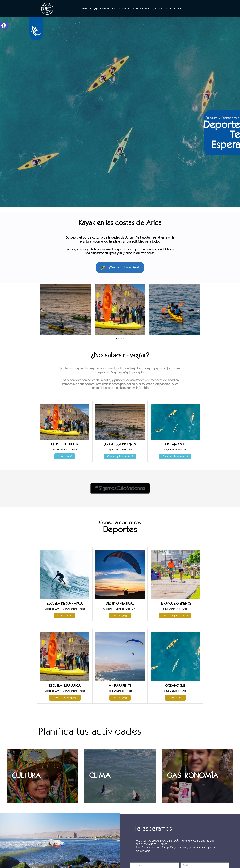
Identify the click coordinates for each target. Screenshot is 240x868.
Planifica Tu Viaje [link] (141, 9)
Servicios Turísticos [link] (121, 9)
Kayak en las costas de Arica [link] (120, 223)
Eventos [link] (177, 9)
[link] (4, 26)
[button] (42, 310)
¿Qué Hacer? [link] (102, 9)
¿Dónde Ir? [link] (85, 9)
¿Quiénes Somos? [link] (161, 9)
